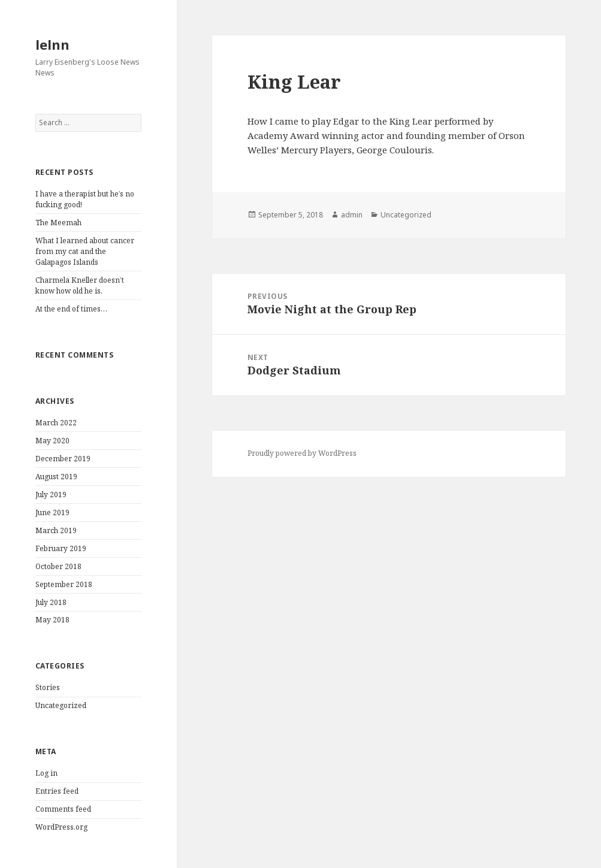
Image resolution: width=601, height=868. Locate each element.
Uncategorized (61, 705)
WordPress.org (61, 827)
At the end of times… (71, 309)
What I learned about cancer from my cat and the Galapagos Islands (85, 251)
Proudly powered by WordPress (302, 453)
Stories (48, 687)
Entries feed (57, 791)
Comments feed (63, 809)
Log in (46, 773)
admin (352, 215)
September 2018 (64, 584)
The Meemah (58, 223)
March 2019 (56, 530)
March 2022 (56, 423)
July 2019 (51, 495)
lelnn (52, 44)
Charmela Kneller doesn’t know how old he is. (80, 285)
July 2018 (51, 602)
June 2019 (52, 512)
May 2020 (52, 441)
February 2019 (61, 548)
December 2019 (63, 459)
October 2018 (58, 566)
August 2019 (56, 477)
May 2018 (52, 620)
